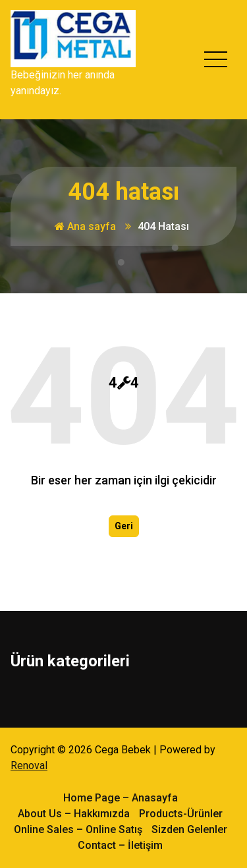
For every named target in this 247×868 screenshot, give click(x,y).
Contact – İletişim (120, 845)
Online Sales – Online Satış (78, 829)
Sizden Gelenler (189, 829)
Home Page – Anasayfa (121, 797)
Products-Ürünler (181, 813)
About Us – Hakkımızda (74, 813)
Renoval (29, 765)
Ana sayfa (85, 226)
